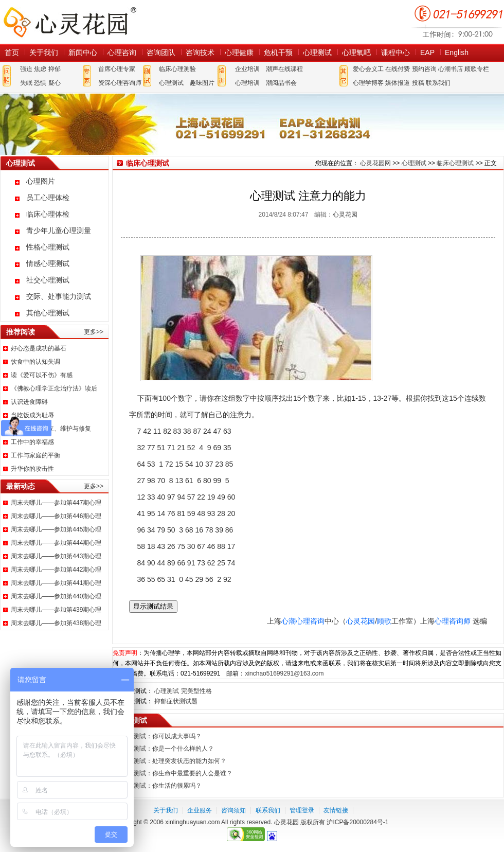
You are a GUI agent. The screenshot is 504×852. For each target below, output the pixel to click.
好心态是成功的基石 (39, 348)
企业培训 (247, 69)
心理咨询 (122, 52)
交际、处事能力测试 (59, 296)
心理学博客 (368, 83)
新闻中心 (83, 52)
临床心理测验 (177, 69)
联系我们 (438, 83)
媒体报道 (398, 83)
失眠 (26, 83)
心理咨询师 (453, 621)
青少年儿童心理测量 (59, 230)
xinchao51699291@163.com (284, 673)
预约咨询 (424, 69)
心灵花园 (345, 215)
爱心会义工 (368, 69)
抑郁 (55, 69)
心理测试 (317, 52)
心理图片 (41, 181)
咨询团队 (161, 52)
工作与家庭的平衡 (35, 455)
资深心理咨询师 (120, 83)
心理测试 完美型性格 (183, 691)
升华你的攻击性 (32, 469)
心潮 (289, 621)
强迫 (26, 69)
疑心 (55, 83)
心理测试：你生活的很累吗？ (161, 786)
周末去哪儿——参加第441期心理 (56, 583)
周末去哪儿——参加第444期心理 (56, 543)
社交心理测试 (48, 280)
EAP (427, 52)
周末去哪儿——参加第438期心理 (56, 623)
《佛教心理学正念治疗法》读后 (54, 388)
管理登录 (302, 810)
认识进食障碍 (29, 402)
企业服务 (200, 810)
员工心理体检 (48, 198)
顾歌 (384, 621)
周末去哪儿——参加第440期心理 (56, 596)
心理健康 (239, 52)
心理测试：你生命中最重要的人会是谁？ (177, 773)
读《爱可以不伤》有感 (42, 375)
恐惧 (40, 83)
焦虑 (40, 69)
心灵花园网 (69, 22)
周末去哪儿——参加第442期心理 (56, 570)
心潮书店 (451, 69)
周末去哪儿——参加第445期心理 (56, 529)
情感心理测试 (48, 263)
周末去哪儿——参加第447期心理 (56, 503)
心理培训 (247, 83)
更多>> (94, 332)
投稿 (418, 83)
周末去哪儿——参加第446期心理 (56, 516)
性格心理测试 (48, 247)
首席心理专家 (117, 69)
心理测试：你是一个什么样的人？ (168, 749)
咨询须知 (233, 810)
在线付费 (398, 69)
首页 (12, 52)
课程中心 (395, 52)
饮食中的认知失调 (35, 362)
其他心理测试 (48, 313)
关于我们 (44, 52)
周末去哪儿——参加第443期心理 (56, 556)
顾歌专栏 (477, 69)
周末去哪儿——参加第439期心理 (56, 610)
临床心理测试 (455, 163)
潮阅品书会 (281, 83)
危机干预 (278, 52)
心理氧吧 (356, 52)
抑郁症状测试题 (176, 701)
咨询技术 (200, 52)
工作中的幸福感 (32, 442)
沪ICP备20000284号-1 (357, 822)
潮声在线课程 (284, 69)
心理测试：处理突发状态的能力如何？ (174, 761)
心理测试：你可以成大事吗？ (161, 736)
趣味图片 (202, 83)
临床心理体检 (48, 214)
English (457, 52)
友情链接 (336, 810)
